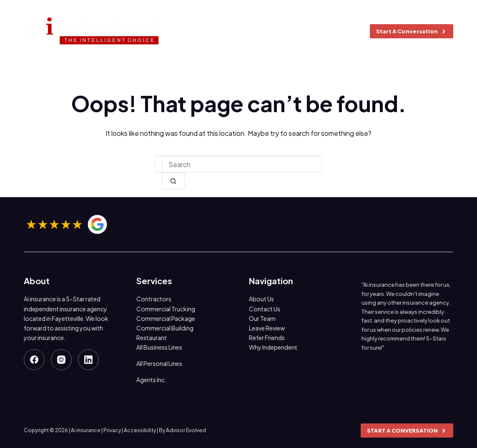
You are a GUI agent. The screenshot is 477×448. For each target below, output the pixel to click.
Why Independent (273, 347)
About (191, 31)
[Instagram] (61, 360)
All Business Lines (159, 347)
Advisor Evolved (186, 430)
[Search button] (173, 181)
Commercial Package (166, 318)
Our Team (262, 318)
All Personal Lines (159, 363)
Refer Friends (267, 338)
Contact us (334, 31)
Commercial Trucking (166, 309)
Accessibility (140, 430)
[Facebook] (34, 360)
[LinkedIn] (88, 360)
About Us (261, 299)
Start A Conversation (412, 31)
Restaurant (152, 338)
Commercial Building (165, 328)
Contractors (154, 299)
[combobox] (238, 164)
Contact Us (265, 309)
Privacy (112, 430)
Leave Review (267, 328)
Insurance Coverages (252, 31)
